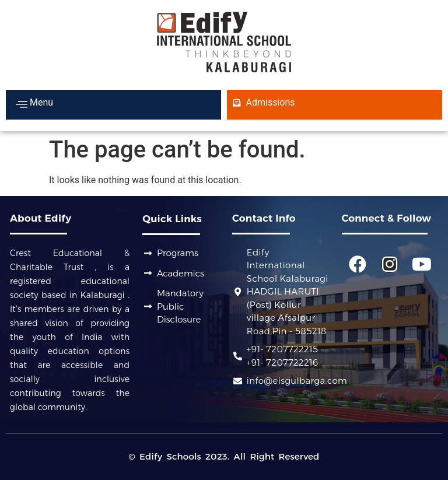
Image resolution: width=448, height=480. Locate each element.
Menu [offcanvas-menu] (34, 104)
